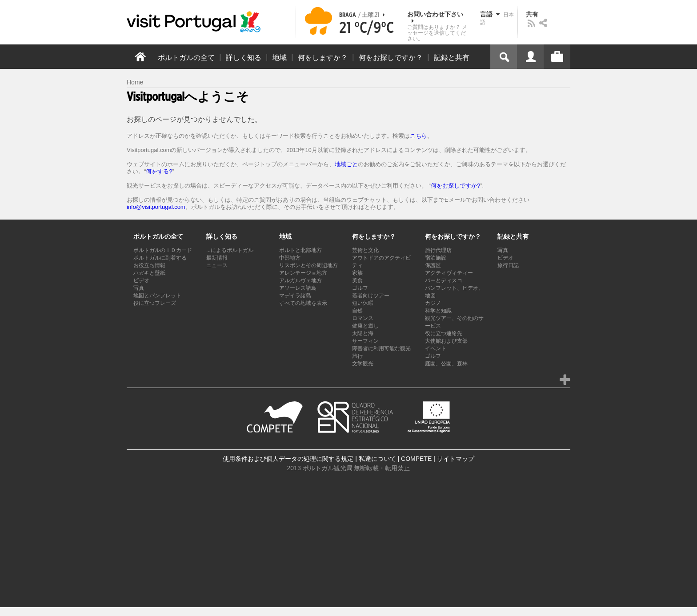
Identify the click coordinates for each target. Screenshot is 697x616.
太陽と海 (363, 333)
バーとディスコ (444, 280)
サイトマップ (456, 459)
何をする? (159, 171)
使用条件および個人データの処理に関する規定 (288, 459)
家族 (357, 273)
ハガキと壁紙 (149, 273)
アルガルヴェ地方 (300, 280)
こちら (419, 136)
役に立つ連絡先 (444, 333)
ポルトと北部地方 (300, 250)
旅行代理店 (438, 250)
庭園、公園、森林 (446, 364)
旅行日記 (508, 265)
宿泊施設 (436, 258)
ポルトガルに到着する (160, 258)
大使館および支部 (446, 341)
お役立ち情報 (149, 265)
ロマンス (363, 318)
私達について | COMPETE (395, 459)
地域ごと (346, 164)
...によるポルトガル (230, 250)
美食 (357, 280)
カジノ (433, 303)
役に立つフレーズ (155, 303)
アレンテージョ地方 (303, 273)
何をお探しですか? (455, 186)
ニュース (217, 265)
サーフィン (365, 341)
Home (135, 82)
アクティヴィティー (449, 273)
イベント (436, 348)
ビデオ (141, 280)
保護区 (433, 265)
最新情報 (217, 258)
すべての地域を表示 (303, 303)
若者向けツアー (371, 296)
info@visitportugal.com (156, 207)
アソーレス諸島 (298, 288)
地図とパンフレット (157, 296)
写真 (139, 288)
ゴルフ (360, 288)
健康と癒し (365, 326)
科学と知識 (438, 311)
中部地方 (290, 258)
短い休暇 (363, 303)
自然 (357, 311)
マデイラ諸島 (295, 296)
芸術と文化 (365, 250)
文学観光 (363, 364)
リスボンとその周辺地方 (308, 265)
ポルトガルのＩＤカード (163, 250)
